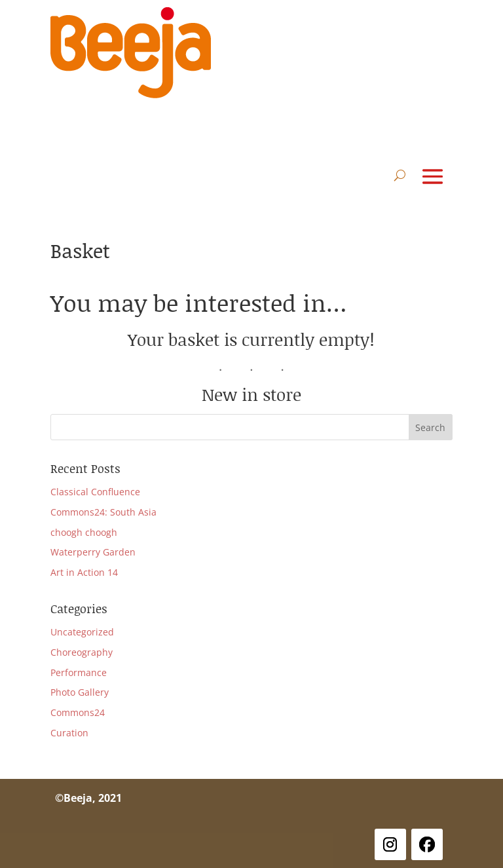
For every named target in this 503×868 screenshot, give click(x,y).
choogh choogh (84, 532)
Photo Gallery (80, 692)
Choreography (82, 652)
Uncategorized (82, 632)
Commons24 (78, 712)
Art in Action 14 (84, 572)
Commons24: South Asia (103, 512)
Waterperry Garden (93, 552)
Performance (79, 672)
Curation (69, 733)
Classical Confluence (95, 492)
